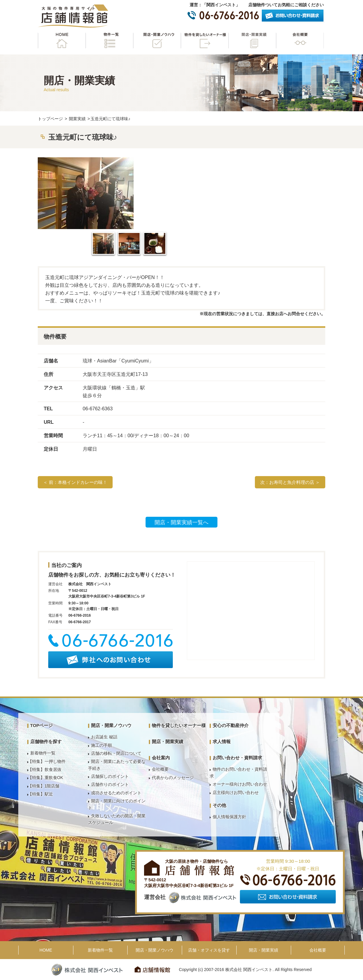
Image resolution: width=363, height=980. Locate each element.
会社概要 (300, 41)
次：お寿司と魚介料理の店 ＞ (290, 482)
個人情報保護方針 (229, 817)
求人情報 (222, 742)
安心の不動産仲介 (231, 725)
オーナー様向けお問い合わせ (240, 784)
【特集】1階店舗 (44, 786)
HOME (62, 41)
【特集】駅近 (40, 794)
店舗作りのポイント (110, 784)
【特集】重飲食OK (46, 778)
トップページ (50, 119)
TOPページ (42, 725)
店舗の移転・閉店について (116, 753)
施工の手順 (102, 745)
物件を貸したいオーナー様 (205, 41)
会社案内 (161, 758)
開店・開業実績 (252, 41)
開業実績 (77, 119)
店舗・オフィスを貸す (209, 950)
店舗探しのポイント (110, 776)
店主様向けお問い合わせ (236, 792)
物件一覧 (109, 41)
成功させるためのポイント (116, 793)
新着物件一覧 (43, 753)
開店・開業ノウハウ (157, 41)
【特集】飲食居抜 (45, 769)
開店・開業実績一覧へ (181, 522)
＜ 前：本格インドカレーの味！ (75, 482)
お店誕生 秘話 (104, 737)
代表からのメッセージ (173, 778)
